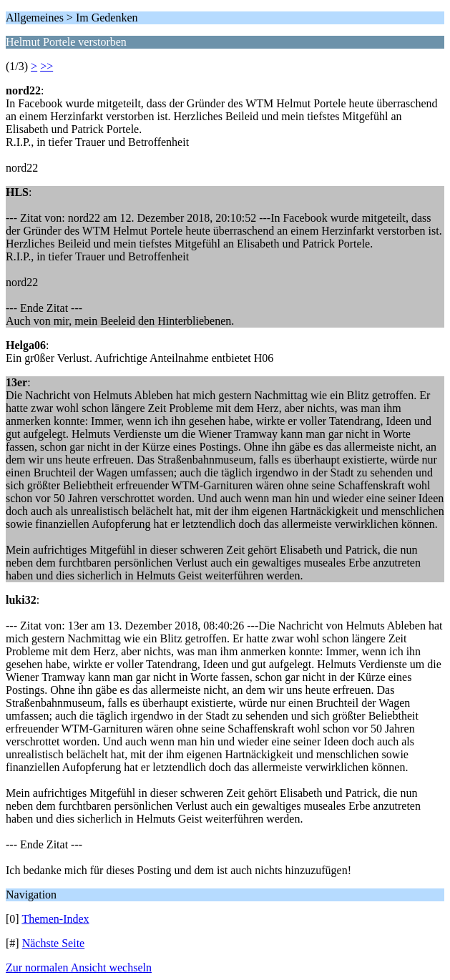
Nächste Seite (54, 943)
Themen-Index (55, 919)
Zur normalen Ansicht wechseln (79, 967)
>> (47, 66)
